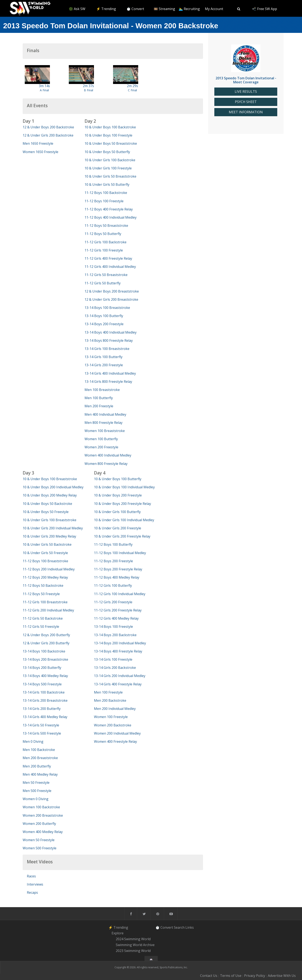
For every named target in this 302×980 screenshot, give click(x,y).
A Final (44, 90)
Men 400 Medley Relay (40, 774)
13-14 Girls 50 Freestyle (41, 725)
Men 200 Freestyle (99, 406)
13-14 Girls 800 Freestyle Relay (108, 382)
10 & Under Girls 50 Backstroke (47, 544)
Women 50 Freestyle (39, 840)
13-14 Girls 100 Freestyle (113, 659)
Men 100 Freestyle (108, 692)
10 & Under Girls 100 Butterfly (117, 512)
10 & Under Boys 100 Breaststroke (50, 479)
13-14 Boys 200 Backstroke (115, 635)
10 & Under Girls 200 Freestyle (118, 528)
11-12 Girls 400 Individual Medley (110, 267)
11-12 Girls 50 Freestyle (41, 627)
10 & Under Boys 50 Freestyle (46, 512)
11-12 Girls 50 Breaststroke (106, 275)
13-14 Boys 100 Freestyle (113, 627)
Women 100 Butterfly (101, 439)
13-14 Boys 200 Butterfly (42, 668)
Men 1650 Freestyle (38, 143)
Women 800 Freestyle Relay (106, 464)
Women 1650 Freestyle (40, 152)
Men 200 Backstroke (110, 700)
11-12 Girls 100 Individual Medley (120, 594)
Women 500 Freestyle (40, 848)
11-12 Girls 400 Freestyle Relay (108, 258)
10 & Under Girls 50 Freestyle (45, 553)
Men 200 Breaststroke (40, 758)
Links (190, 927)
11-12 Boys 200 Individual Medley (49, 569)
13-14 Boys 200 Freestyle (104, 324)
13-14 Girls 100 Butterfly (103, 357)
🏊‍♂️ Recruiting (189, 9)
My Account (214, 9)
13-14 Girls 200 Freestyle (104, 365)
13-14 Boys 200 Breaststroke (45, 659)
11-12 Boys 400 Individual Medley (111, 217)
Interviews (35, 884)
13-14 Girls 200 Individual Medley (120, 676)
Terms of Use (231, 976)
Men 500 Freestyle (37, 791)
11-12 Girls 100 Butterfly (113, 585)
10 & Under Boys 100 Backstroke (110, 127)
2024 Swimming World (133, 939)
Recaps (32, 892)
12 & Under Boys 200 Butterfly (46, 635)
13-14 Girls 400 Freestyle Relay (118, 684)
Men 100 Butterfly (99, 398)
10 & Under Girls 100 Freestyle (108, 168)
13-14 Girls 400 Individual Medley (110, 373)
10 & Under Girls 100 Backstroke (110, 160)
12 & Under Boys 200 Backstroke (48, 127)
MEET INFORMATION (246, 112)
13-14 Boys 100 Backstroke (44, 651)
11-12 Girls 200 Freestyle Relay (118, 610)
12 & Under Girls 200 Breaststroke (111, 299)
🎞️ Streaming (164, 9)
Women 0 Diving (36, 799)
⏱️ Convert (135, 9)
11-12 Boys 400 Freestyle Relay (109, 209)
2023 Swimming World (133, 951)
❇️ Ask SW (77, 9)
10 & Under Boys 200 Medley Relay (50, 495)
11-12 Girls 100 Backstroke (105, 242)
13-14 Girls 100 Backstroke (44, 692)
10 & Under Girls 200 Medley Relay (49, 536)
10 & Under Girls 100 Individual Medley (124, 520)
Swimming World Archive (135, 945)
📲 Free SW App (265, 9)
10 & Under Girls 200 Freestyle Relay (122, 536)
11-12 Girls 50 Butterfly (103, 283)
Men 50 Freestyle (36, 783)
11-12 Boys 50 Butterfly (103, 234)
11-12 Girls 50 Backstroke (43, 618)
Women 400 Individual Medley (108, 455)
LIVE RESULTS (246, 92)
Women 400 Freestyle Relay (115, 741)
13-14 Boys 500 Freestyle (42, 684)
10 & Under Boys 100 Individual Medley (124, 487)
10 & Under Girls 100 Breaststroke (49, 520)
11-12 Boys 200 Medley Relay (45, 577)
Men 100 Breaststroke (102, 390)
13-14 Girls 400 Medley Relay (45, 717)
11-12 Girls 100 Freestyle (104, 250)
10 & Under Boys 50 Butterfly (107, 152)
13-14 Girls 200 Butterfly (42, 709)
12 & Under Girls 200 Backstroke (48, 135)
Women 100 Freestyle (111, 717)
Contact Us (209, 976)
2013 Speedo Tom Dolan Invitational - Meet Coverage (246, 80)
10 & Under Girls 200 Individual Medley (53, 528)
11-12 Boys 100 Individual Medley (120, 553)
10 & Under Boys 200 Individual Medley (53, 487)
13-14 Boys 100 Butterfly (104, 316)
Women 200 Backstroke (113, 725)
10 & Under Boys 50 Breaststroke (111, 143)
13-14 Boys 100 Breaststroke (107, 308)
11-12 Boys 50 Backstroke (43, 585)
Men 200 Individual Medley (115, 709)
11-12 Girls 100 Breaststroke (45, 602)
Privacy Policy (255, 976)
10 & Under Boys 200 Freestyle (118, 495)
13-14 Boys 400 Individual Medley (111, 332)
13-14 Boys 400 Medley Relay (45, 676)
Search (179, 927)
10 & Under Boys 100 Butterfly (118, 479)
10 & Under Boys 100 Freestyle (108, 135)
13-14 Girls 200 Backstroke (115, 668)
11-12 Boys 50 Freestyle (41, 594)
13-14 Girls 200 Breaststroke (45, 700)
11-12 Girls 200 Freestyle (113, 602)
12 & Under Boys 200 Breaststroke (112, 291)
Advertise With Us (282, 976)
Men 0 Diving (33, 741)
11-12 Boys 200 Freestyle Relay (118, 569)
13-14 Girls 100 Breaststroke (107, 349)
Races (31, 876)
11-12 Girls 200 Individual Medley (48, 610)
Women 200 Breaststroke (43, 815)
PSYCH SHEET (246, 102)
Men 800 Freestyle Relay (103, 423)
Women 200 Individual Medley (117, 733)
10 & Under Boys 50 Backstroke (47, 504)
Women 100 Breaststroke (105, 431)
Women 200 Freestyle (101, 447)
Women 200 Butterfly (39, 824)
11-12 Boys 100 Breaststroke (45, 561)
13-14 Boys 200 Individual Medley (120, 643)
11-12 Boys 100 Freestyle (104, 201)
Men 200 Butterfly (37, 766)
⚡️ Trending (106, 9)
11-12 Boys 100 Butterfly (113, 544)
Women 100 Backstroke (41, 807)
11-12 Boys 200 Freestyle (113, 561)
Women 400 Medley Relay (43, 832)
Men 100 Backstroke (39, 750)
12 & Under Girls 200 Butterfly (46, 643)
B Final (89, 90)
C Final (132, 90)
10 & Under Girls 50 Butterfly (107, 184)
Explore (118, 933)
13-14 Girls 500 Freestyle (42, 733)
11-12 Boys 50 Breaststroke (106, 226)
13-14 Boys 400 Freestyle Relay (118, 651)
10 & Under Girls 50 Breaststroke (110, 176)
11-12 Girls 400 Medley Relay (116, 618)
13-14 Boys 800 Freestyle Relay (109, 340)
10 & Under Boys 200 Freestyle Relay (122, 504)
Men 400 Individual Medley (105, 414)
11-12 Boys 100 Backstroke (106, 193)
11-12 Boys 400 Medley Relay (117, 577)
